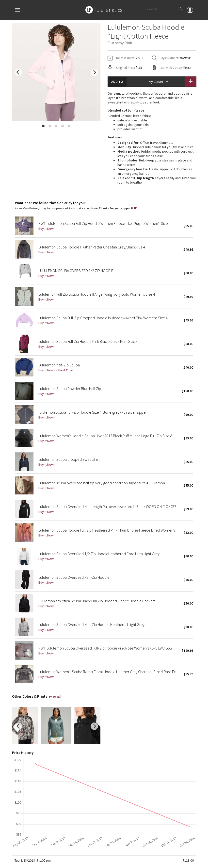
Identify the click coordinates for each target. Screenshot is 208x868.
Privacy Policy (56, 862)
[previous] (18, 72)
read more (152, 155)
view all (55, 662)
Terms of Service (80, 862)
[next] (94, 72)
